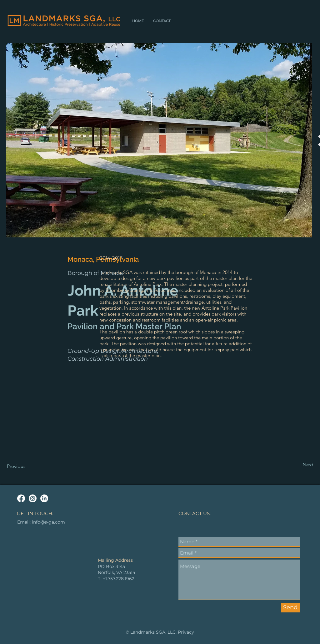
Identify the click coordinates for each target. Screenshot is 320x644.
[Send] (290, 608)
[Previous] (27, 466)
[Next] (297, 465)
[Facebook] (21, 498)
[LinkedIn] (44, 498)
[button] (162, 21)
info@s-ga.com (48, 522)
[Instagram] (33, 498)
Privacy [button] (186, 632)
